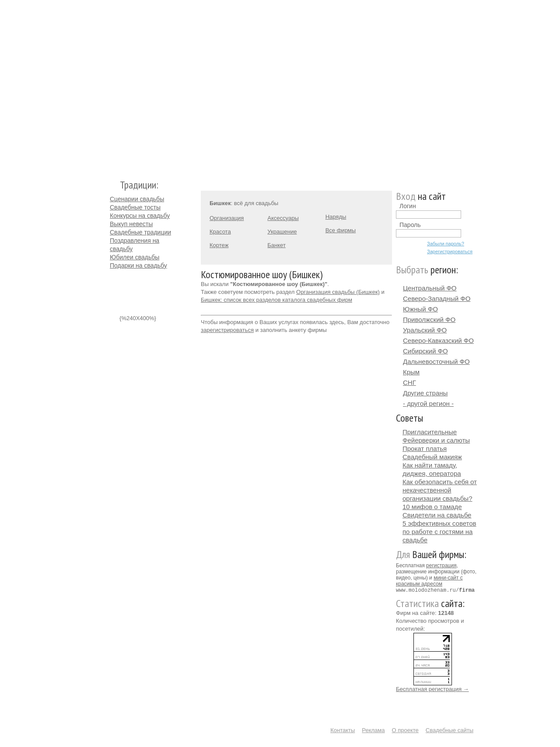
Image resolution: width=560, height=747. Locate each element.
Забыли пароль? (446, 244)
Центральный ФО (430, 288)
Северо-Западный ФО (437, 298)
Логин (408, 206)
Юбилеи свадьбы (135, 257)
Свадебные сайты (450, 730)
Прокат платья (425, 449)
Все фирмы (341, 230)
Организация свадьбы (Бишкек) (338, 292)
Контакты (343, 730)
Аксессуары (283, 218)
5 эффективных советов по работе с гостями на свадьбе (439, 532)
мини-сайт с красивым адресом (429, 581)
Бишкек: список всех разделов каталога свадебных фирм (276, 300)
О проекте (405, 730)
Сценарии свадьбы (137, 199)
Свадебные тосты (135, 207)
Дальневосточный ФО (436, 361)
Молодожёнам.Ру (113, 86)
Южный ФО (420, 309)
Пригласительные (430, 432)
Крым (411, 372)
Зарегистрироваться (450, 251)
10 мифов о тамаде (432, 507)
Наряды (336, 217)
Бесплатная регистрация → (432, 689)
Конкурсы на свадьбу (140, 216)
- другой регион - (428, 403)
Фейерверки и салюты (436, 440)
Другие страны (425, 393)
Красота (220, 232)
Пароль (410, 225)
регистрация (441, 565)
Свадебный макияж (432, 457)
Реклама (373, 730)
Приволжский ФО (429, 319)
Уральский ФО (425, 330)
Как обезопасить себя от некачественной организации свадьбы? (440, 490)
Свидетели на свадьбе (437, 515)
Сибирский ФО (425, 351)
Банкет (276, 245)
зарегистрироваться (227, 330)
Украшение (282, 232)
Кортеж (219, 245)
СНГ (409, 382)
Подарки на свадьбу (138, 265)
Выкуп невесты (131, 224)
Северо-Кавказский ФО (438, 340)
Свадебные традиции (140, 232)
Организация (227, 218)
